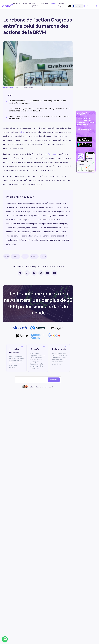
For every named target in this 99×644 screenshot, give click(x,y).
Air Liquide (63, 224)
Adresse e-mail (23, 380)
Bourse (11, 203)
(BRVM (21, 132)
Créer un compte (91, 6)
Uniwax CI (44, 228)
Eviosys (9, 228)
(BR (43, 203)
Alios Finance (32, 228)
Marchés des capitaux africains (61, 6)
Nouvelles (53, 3)
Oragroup (52, 154)
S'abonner (54, 380)
